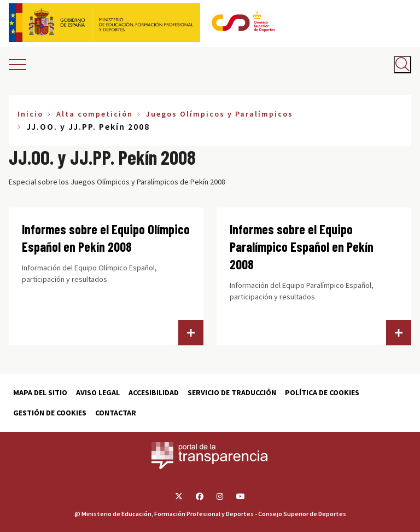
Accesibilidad (154, 392)
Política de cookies (322, 392)
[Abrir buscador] (402, 65)
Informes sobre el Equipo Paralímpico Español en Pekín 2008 (302, 247)
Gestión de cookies (50, 413)
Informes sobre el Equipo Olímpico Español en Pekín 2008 (106, 238)
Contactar (116, 413)
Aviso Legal (98, 392)
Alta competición (95, 114)
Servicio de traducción (232, 392)
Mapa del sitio (40, 392)
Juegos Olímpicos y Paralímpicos (220, 114)
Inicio (30, 114)
